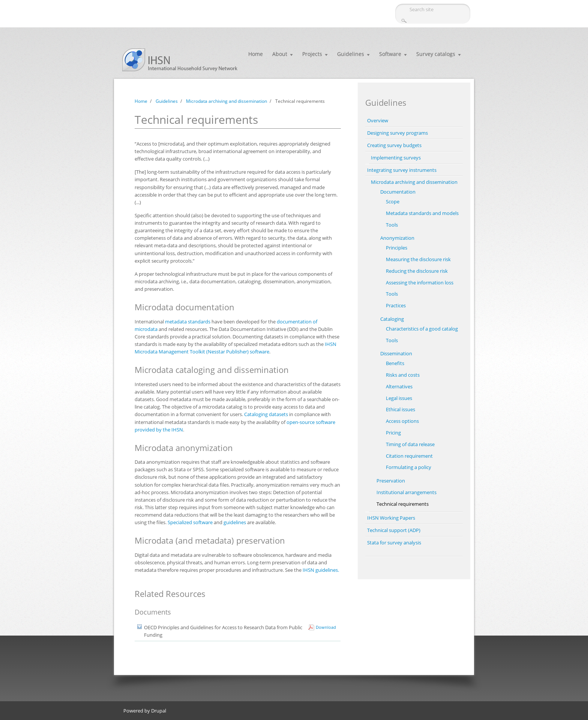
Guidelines (351, 54)
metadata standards (188, 322)
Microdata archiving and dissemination (226, 101)
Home (256, 54)
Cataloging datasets (266, 414)
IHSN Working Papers (391, 518)
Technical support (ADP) (394, 530)
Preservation (391, 481)
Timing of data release (410, 444)
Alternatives (399, 386)
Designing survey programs (397, 133)
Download (326, 627)
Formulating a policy (409, 467)
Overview (378, 120)
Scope (393, 201)
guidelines (235, 522)
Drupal (159, 711)
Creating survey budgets (394, 145)
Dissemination (396, 353)
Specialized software (190, 522)
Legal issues (399, 398)
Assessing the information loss (420, 283)
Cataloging (392, 319)
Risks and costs (403, 375)
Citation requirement (409, 456)
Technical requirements (403, 504)
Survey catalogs (436, 54)
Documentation (398, 192)
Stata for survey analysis (394, 543)
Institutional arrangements (406, 492)
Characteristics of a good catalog (422, 329)
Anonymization (397, 238)
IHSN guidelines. (321, 570)
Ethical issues (400, 409)
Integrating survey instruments (402, 170)
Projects (312, 54)
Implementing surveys (396, 158)
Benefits (395, 363)
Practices (396, 305)
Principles (397, 248)
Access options (402, 421)
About (280, 54)
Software (390, 54)
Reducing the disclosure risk (417, 271)
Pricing (393, 433)
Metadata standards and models (422, 213)
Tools (392, 225)
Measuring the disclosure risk (418, 259)
